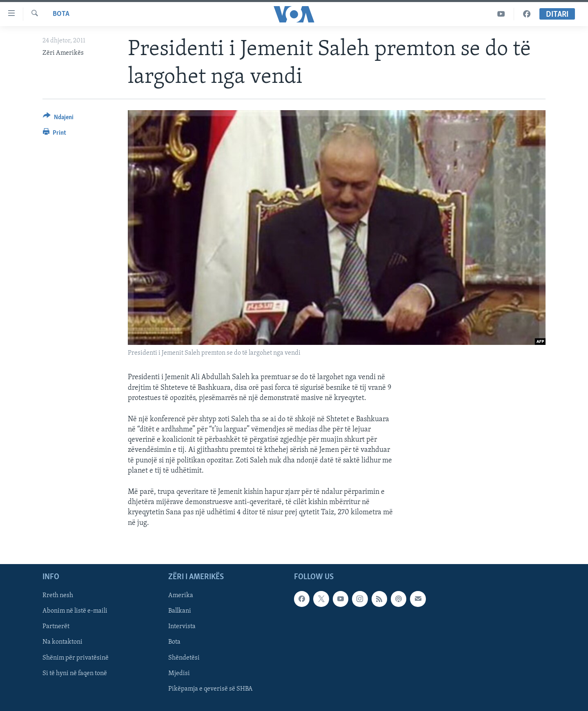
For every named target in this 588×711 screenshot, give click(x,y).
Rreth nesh (58, 595)
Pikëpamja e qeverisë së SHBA (210, 689)
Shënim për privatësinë (76, 658)
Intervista (182, 627)
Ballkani (180, 611)
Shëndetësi (184, 658)
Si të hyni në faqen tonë (75, 673)
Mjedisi (179, 673)
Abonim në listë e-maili (75, 611)
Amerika (181, 595)
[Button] (58, 119)
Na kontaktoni (62, 642)
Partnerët (56, 627)
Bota (61, 14)
